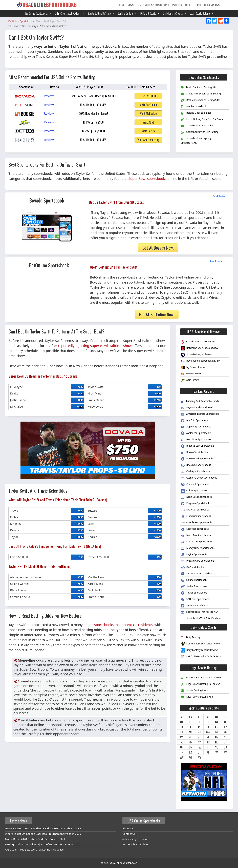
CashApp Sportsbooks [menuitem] (195, 472)
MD (199, 732)
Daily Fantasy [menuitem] (190, 638)
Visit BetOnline (148, 105)
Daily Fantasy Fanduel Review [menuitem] (199, 650)
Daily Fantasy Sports (175, 13)
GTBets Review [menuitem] (191, 374)
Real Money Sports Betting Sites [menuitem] (200, 100)
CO (225, 717)
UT (199, 752)
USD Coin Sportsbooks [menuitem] (196, 599)
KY (225, 727)
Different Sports (150, 13)
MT (199, 737)
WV (182, 757)
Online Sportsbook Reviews (70, 13)
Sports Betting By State (101, 13)
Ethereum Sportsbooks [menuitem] (196, 516)
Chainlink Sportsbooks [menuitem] (195, 485)
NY (199, 742)
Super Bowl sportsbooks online (153, 179)
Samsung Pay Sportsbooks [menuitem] (198, 574)
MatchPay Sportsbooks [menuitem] (196, 536)
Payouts (177, 5)
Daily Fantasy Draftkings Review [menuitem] (200, 644)
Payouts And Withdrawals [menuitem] (197, 408)
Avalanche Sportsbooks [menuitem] (196, 433)
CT (182, 722)
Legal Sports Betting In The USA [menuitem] (200, 684)
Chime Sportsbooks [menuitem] (194, 491)
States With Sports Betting (153, 5)
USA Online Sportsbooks (38, 13)
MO (190, 737)
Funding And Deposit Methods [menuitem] (200, 401)
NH (225, 737)
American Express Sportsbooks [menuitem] (200, 414)
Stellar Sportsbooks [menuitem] (194, 587)
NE (208, 737)
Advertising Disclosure (136, 839)
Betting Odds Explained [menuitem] (196, 113)
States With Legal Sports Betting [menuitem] (201, 94)
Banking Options (127, 13)
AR (208, 717)
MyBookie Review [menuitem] (193, 368)
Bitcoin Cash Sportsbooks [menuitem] (197, 459)
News (131, 5)
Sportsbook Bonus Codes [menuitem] (197, 126)
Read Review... (220, 196)
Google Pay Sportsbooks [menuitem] (197, 523)
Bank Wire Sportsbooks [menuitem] (196, 440)
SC (217, 747)
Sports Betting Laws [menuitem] (194, 691)
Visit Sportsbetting (148, 140)
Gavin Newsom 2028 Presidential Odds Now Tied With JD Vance (43, 828)
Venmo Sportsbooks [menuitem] (194, 606)
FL (208, 722)
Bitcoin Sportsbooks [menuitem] (194, 452)
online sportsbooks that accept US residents (118, 625)
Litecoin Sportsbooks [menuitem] (195, 529)
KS (217, 727)
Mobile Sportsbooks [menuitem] (194, 107)
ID (182, 727)
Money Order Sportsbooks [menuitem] (198, 548)
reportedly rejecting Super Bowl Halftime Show (95, 346)
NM (191, 742)
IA (208, 727)
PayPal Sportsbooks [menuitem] (194, 555)
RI (208, 747)
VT (208, 752)
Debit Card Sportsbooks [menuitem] (196, 497)
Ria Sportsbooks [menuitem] (192, 568)
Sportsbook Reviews (208, 5)
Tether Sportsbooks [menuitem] (194, 593)
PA (199, 747)
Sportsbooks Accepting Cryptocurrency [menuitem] (196, 141)
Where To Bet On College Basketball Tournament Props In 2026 (43, 834)
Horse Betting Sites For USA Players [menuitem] (202, 120)
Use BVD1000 (148, 96)
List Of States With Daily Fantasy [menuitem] (201, 657)
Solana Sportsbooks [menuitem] (194, 580)
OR (191, 747)
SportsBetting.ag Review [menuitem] (197, 355)
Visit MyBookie (148, 113)
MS (182, 737)
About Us (128, 828)
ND (217, 742)
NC (208, 742)
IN (199, 727)
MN (225, 732)
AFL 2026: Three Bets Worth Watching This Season (35, 850)
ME (191, 732)
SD (225, 747)
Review (49, 96)
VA (217, 752)
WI (191, 757)
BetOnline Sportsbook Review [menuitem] (199, 348)
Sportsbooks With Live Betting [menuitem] (200, 132)
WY (199, 757)
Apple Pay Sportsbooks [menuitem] (196, 427)
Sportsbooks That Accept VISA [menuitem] (199, 612)
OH (225, 742)
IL (190, 727)
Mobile (189, 5)
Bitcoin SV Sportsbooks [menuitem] (196, 465)
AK (190, 717)
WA (225, 752)
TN (182, 752)
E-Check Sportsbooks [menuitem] (195, 510)
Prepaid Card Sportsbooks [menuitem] (197, 561)
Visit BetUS (148, 131)
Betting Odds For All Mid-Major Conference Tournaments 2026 (43, 844)
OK (182, 747)
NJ (182, 742)
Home (121, 5)
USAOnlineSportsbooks (124, 863)
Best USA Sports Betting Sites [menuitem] (199, 88)
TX (190, 752)
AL (182, 717)
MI (217, 732)
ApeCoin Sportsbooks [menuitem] (195, 421)
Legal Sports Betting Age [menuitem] (197, 697)
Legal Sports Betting (202, 13)
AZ (199, 717)
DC (191, 722)
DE (199, 722)
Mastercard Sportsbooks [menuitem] (197, 542)
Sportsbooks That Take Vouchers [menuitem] (201, 619)
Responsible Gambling (136, 844)
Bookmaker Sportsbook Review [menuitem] (200, 361)
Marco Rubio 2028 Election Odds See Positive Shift (35, 839)
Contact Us (129, 834)
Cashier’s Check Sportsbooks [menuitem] (199, 478)
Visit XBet (148, 122)
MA (208, 732)
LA (182, 732)
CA (217, 717)
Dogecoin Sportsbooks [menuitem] (196, 504)
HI (225, 722)
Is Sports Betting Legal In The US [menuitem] (201, 678)
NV (217, 737)
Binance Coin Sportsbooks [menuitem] (197, 446)
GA (217, 722)
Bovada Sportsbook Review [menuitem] (198, 342)
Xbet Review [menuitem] (190, 380)
